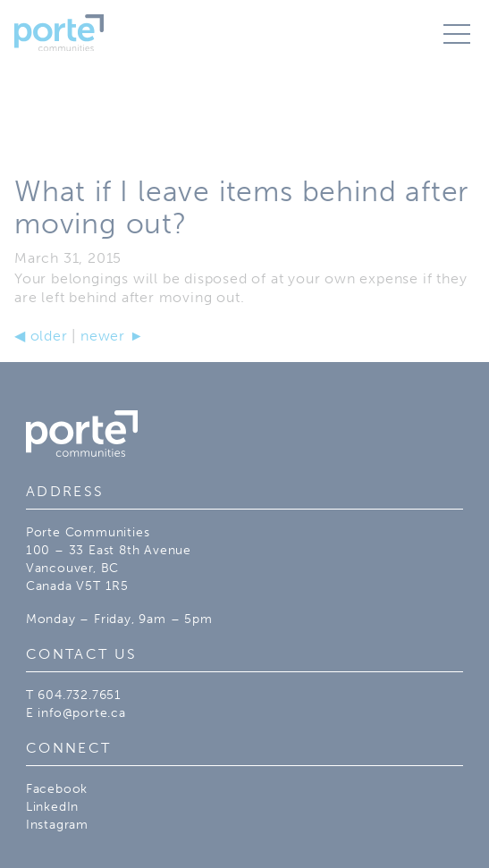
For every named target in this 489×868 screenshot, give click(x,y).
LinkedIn (52, 806)
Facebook (57, 788)
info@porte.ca (81, 712)
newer (112, 336)
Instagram (57, 824)
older (41, 336)
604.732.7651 (80, 695)
